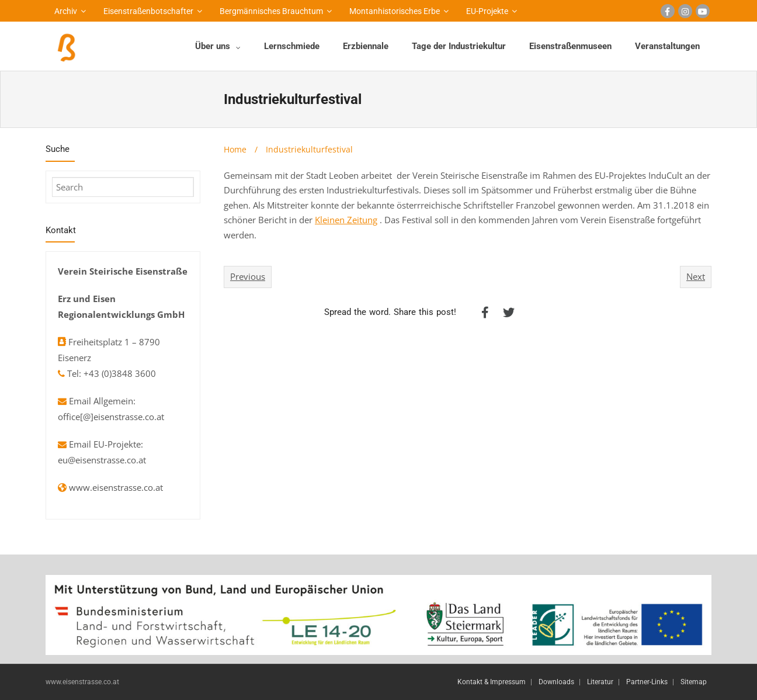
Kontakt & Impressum (492, 682)
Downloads (556, 682)
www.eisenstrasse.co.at (116, 487)
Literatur (600, 682)
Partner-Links (647, 682)
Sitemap (694, 682)
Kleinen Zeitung (346, 220)
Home (235, 149)
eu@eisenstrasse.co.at (102, 460)
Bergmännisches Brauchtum (271, 11)
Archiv (66, 11)
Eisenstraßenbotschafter (148, 11)
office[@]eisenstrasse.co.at (111, 417)
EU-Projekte (487, 11)
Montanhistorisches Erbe (395, 11)
